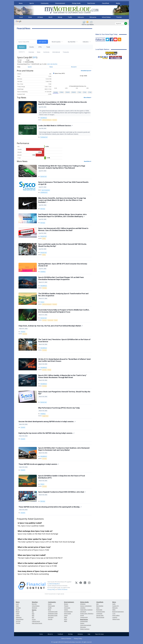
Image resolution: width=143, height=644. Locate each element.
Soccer (34, 619)
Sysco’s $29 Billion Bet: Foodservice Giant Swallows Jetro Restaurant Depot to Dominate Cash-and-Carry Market (64, 449)
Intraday (56, 92)
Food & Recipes (68, 612)
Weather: (35, 602)
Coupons (115, 617)
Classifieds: (100, 602)
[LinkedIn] (85, 586)
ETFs (40, 47)
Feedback (60, 634)
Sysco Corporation (46, 190)
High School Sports (37, 623)
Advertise (80, 634)
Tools (48, 47)
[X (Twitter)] (76, 586)
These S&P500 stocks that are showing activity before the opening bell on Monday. (50, 507)
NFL (33, 612)
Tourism (119, 17)
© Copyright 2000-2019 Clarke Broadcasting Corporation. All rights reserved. (72, 642)
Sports (32, 3)
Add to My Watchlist (52, 64)
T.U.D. (114, 614)
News (21, 3)
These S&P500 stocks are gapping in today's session (39, 464)
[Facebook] (81, 586)
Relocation (83, 627)
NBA (33, 616)
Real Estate (91, 3)
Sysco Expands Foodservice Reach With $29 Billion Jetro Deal (62, 492)
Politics (18, 615)
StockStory (43, 272)
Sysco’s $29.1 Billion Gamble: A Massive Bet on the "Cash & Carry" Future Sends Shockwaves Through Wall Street (62, 376)
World (50, 17)
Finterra (42, 302)
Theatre (66, 606)
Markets (22, 47)
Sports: (34, 610)
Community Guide (53, 612)
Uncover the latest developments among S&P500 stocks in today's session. (47, 422)
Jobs (97, 604)
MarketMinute (44, 118)
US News (40, 17)
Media (118, 3)
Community (45, 3)
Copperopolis (84, 617)
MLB (33, 614)
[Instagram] (89, 586)
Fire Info (50, 619)
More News (87, 97)
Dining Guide (76, 3)
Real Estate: (84, 619)
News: (18, 602)
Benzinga (43, 209)
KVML (66, 617)
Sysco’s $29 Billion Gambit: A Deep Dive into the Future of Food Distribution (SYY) (62, 477)
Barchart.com (44, 177)
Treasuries (66, 52)
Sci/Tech (18, 621)
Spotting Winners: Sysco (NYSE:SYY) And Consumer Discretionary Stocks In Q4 (63, 265)
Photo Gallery (116, 615)
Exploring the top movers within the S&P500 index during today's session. (46, 433)
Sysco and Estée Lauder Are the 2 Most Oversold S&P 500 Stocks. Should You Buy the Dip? (62, 245)
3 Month (74, 92)
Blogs (50, 610)
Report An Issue (99, 634)
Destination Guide (53, 614)
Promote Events (101, 612)
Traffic (70, 17)
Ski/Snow (34, 608)
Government (50, 320)
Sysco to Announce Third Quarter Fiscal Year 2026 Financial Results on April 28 (63, 183)
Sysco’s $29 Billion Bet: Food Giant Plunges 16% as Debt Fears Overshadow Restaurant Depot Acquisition (61, 278)
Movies (66, 604)
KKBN (66, 621)
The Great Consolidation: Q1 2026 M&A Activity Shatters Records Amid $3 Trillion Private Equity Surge (62, 103)
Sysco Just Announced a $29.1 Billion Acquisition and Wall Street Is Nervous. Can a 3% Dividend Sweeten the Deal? (63, 229)
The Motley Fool (44, 137)
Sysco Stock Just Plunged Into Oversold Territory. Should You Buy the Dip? (64, 393)
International (56, 52)
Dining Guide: (85, 602)
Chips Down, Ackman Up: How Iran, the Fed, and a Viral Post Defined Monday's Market (51, 326)
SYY (35, 57)
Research (74, 67)
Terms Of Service (63, 589)
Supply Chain (45, 416)
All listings (83, 604)
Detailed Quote (86, 71)
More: (114, 602)
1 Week (62, 92)
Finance (82, 623)
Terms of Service (66, 638)
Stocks (32, 47)
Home (41, 634)
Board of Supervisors (118, 612)
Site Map (70, 634)
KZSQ (66, 619)
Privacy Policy (51, 589)
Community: (52, 602)
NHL (33, 618)
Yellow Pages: (116, 619)
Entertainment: (69, 602)
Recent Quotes (56, 42)
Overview (31, 52)
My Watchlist (72, 42)
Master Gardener (85, 629)
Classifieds (106, 3)
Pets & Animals (100, 617)
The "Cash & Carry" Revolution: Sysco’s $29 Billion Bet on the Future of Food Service (64, 341)
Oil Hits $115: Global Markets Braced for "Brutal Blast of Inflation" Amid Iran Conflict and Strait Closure (64, 360)
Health (50, 608)
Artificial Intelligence (47, 120)
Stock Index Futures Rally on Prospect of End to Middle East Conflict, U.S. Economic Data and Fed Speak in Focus (64, 311)
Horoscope (67, 608)
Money (60, 17)
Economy (55, 120)
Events (50, 604)
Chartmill (23, 332)
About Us (50, 634)
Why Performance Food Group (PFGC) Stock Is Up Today (59, 408)
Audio (114, 604)
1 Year (79, 92)
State (30, 17)
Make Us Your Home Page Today (106, 34)
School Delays (106, 17)
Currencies (46, 52)
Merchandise (100, 606)
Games (66, 610)
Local (21, 17)
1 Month (67, 92)
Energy (49, 370)
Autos (98, 608)
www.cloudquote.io (54, 584)
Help (89, 634)
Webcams (81, 17)
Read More (87, 161)
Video (114, 610)
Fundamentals (84, 621)
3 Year (85, 92)
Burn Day (34, 604)
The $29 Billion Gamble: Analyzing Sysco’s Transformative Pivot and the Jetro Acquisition (63, 295)
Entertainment (60, 3)
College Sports (36, 621)
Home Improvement (86, 625)
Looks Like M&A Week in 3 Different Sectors (55, 126)
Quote (30, 67)
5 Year (90, 92)
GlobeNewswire (44, 193)
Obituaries (93, 17)
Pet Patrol (51, 617)
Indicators (86, 42)
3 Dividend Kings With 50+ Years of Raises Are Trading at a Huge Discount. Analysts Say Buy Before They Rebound (62, 167)
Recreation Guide (53, 615)
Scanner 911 (116, 606)
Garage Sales (100, 615)
